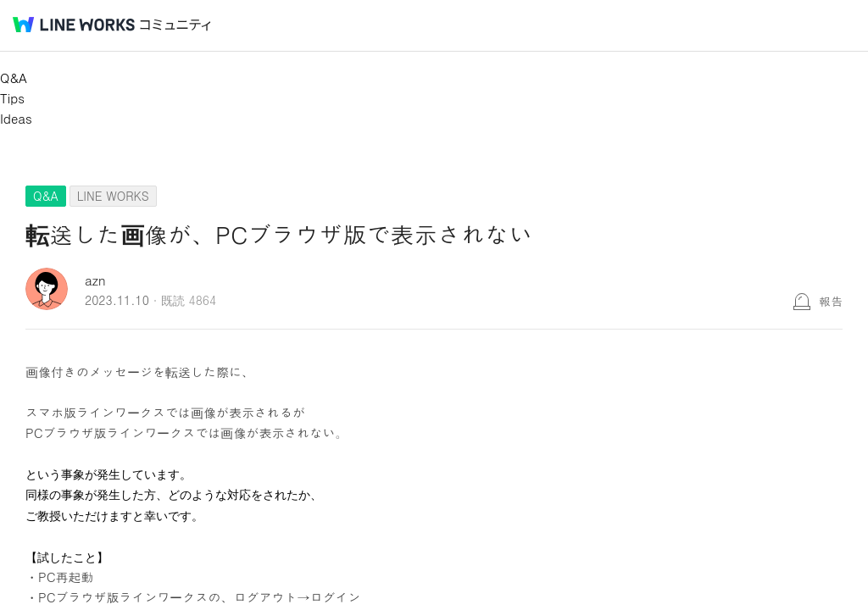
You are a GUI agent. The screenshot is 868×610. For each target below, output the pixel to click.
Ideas (16, 118)
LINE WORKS (113, 196)
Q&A (14, 78)
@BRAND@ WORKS (74, 25)
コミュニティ (175, 25)
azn (95, 280)
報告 (831, 301)
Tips (12, 98)
